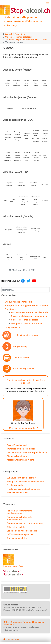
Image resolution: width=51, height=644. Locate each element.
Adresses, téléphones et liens (20, 460)
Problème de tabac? (16, 485)
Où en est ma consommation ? (23, 428)
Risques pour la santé (36, 452)
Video (21, 566)
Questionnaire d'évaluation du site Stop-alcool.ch (26, 382)
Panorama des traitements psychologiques (19, 512)
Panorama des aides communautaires (25, 523)
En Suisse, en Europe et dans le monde (30, 312)
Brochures (7, 566)
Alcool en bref (20, 445)
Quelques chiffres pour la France (27, 323)
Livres (15, 566)
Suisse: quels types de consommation (29, 316)
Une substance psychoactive (18, 302)
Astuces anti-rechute (16, 452)
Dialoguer (11, 456)
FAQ (20, 328)
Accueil (10, 445)
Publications (38, 482)
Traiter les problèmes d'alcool (21, 449)
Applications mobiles (17, 538)
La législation (11, 328)
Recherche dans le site (17, 493)
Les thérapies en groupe (29, 335)
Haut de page (11, 639)
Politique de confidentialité (19, 482)
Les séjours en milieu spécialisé (22, 531)
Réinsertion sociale (16, 527)
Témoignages (22, 456)
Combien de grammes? (24, 369)
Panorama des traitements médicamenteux (19, 518)
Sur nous (11, 478)
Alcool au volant (21, 358)
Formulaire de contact (26, 478)
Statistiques (10, 309)
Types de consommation (36, 305)
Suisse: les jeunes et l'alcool (24, 320)
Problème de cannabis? (18, 489)
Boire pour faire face (14, 305)
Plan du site (35, 489)
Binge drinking (20, 347)
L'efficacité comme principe (20, 534)
